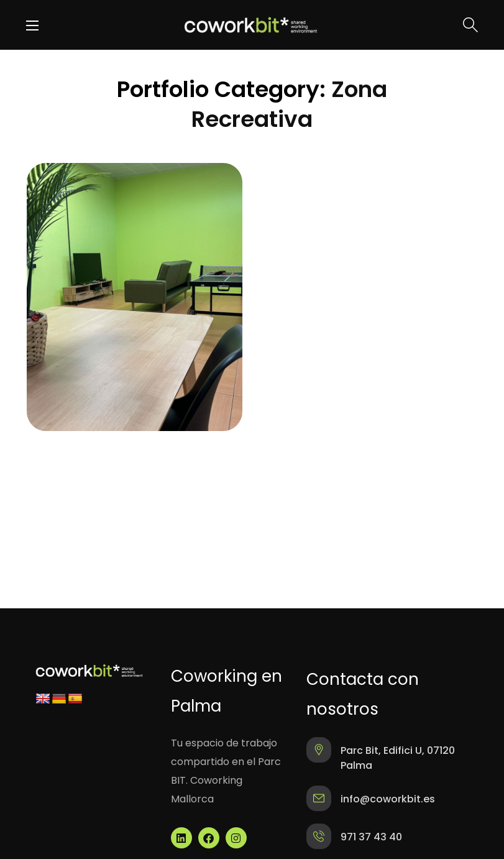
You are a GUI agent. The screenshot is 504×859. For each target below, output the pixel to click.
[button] (470, 25)
